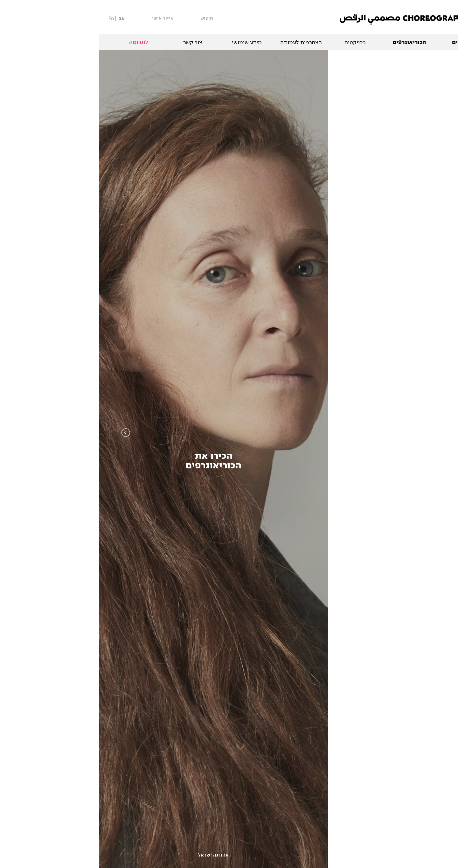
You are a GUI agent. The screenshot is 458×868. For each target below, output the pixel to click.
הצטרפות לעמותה (202, 42)
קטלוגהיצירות (343, 461)
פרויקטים (256, 42)
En (12, 18)
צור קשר (94, 42)
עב (23, 19)
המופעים (364, 42)
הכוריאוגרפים (310, 42)
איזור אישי (64, 18)
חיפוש (108, 18)
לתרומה (40, 42)
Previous (27, 445)
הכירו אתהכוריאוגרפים (114, 461)
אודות (418, 42)
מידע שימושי (148, 42)
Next (431, 445)
